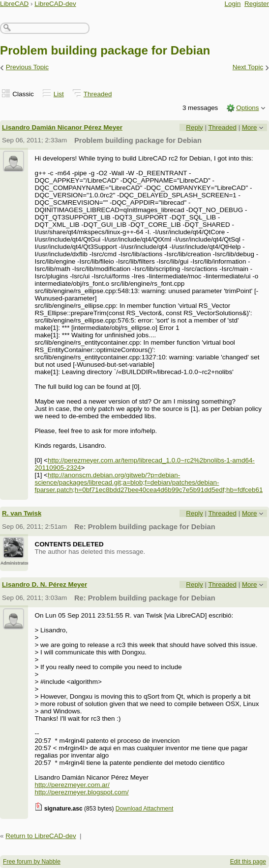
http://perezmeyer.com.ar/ (72, 785)
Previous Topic (27, 67)
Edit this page (248, 862)
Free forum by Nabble (32, 862)
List (59, 94)
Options (247, 108)
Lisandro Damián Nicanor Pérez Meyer (62, 127)
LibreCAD (14, 4)
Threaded (98, 94)
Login (233, 4)
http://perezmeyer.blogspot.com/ (81, 792)
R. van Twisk (22, 513)
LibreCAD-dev (55, 4)
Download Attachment (145, 809)
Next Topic (248, 67)
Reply (194, 127)
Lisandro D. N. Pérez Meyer (45, 584)
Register (257, 4)
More (250, 127)
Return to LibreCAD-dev (41, 836)
